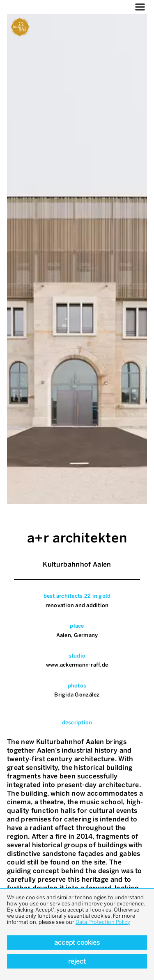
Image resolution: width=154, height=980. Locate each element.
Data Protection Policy (103, 922)
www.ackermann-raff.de (77, 665)
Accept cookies (77, 943)
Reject (77, 961)
